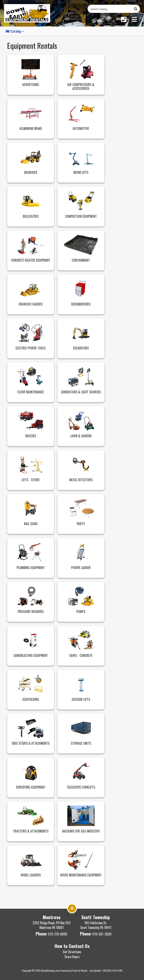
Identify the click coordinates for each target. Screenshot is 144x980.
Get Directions (72, 952)
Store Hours (72, 957)
